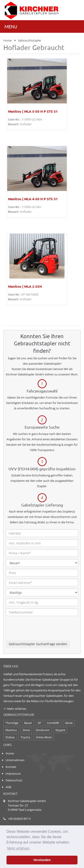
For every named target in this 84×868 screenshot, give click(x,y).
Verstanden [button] (42, 860)
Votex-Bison (44, 737)
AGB (8, 787)
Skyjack (60, 730)
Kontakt (11, 767)
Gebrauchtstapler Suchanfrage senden (38, 644)
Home (8, 40)
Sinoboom (43, 730)
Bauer (28, 723)
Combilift (53, 723)
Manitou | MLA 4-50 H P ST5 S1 (33, 199)
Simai (26, 730)
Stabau (10, 737)
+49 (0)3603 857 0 (19, 819)
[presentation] (40, 631)
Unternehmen (15, 760)
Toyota (25, 737)
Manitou (11, 730)
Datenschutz (14, 780)
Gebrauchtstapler (30, 40)
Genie (69, 723)
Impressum (13, 774)
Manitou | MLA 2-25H (25, 286)
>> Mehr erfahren (15, 709)
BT (40, 723)
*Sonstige (12, 723)
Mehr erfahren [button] (18, 848)
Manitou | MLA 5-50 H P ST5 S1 (33, 111)
